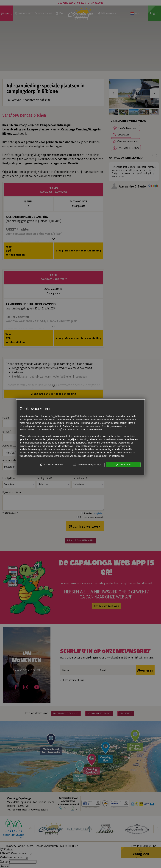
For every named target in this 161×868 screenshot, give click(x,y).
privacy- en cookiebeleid (112, 456)
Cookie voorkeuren (51, 465)
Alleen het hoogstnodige (87, 465)
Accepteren (123, 465)
